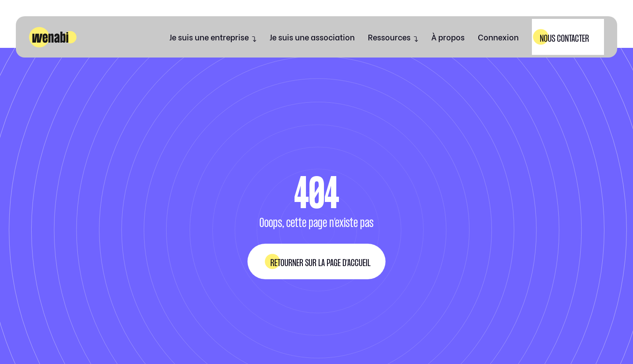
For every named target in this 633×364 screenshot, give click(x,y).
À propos (448, 37)
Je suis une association (312, 37)
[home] (53, 37)
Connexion (498, 37)
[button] (213, 37)
